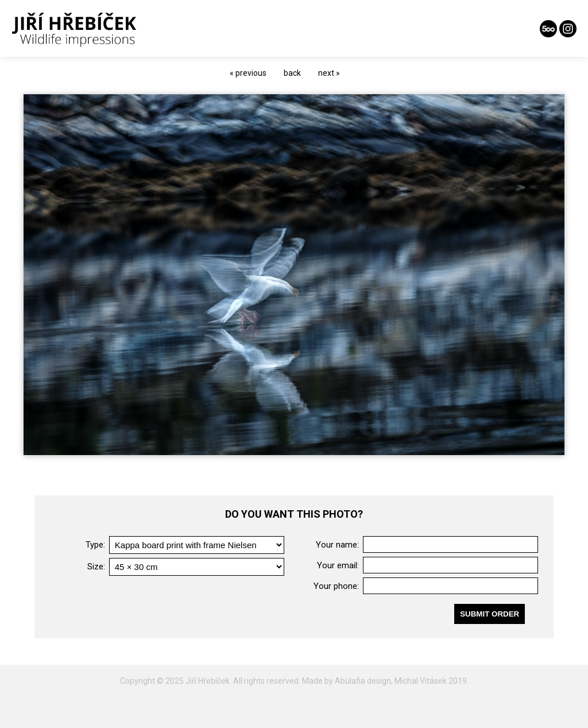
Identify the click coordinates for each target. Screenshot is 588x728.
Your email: (338, 565)
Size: (96, 567)
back (292, 73)
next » (329, 73)
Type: (95, 545)
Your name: (337, 545)
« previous (248, 73)
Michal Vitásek (421, 681)
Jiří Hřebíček (208, 681)
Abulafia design (363, 681)
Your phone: (336, 586)
